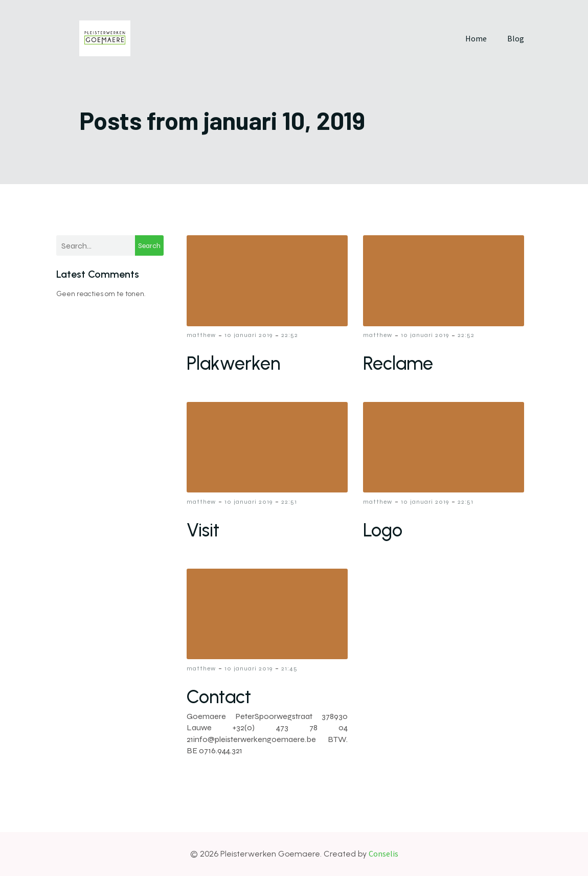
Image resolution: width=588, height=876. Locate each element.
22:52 (290, 335)
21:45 (289, 668)
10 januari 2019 (248, 335)
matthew (201, 335)
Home (476, 38)
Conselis (383, 853)
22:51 (289, 502)
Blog (516, 38)
